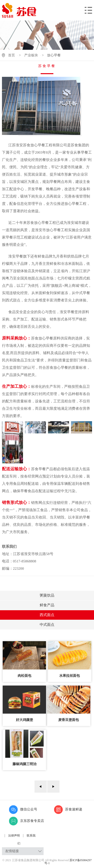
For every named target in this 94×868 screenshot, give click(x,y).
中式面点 (47, 625)
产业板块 (31, 55)
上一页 (41, 787)
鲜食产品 (47, 605)
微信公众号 (23, 809)
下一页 (53, 787)
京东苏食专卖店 (27, 821)
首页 (12, 55)
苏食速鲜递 (68, 809)
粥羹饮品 (47, 595)
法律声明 (14, 836)
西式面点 (47, 615)
